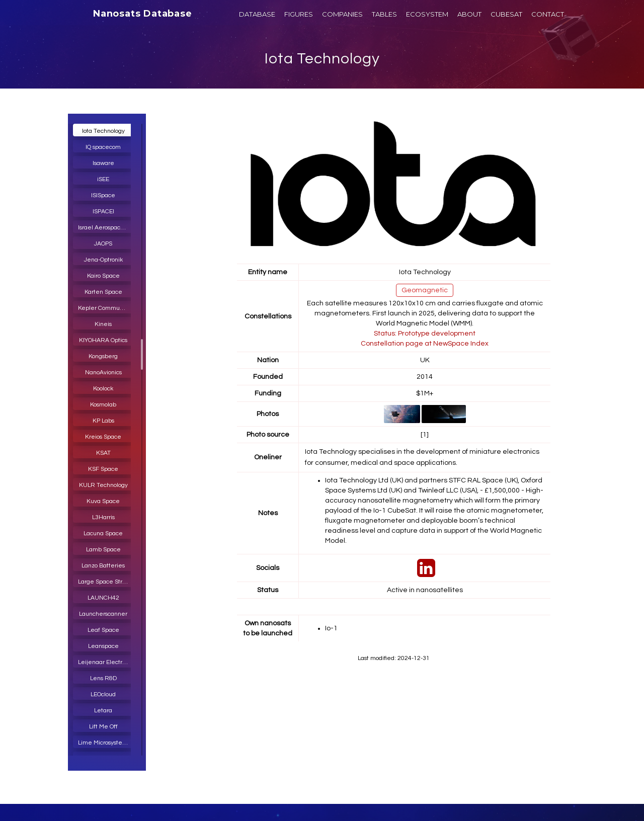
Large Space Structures (106, 582)
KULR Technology (103, 485)
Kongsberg (103, 356)
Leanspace (103, 646)
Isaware (103, 163)
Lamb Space (103, 550)
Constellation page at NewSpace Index (425, 344)
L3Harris (103, 517)
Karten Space (103, 292)
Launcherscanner (103, 614)
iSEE (103, 179)
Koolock (103, 389)
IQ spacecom (103, 147)
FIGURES (299, 14)
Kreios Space (103, 437)
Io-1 (331, 628)
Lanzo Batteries (103, 566)
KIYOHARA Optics (103, 340)
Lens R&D (103, 678)
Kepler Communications (106, 308)
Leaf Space (103, 630)
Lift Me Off (103, 727)
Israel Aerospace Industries (106, 228)
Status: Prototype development (425, 334)
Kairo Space (103, 276)
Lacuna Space (103, 533)
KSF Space (103, 469)
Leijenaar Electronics (106, 662)
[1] (425, 435)
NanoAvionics (103, 373)
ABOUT (469, 14)
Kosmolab (103, 405)
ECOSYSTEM (427, 14)
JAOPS (103, 244)
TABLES (384, 14)
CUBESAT (506, 14)
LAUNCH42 (103, 598)
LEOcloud (103, 694)
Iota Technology (322, 59)
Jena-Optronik (103, 260)
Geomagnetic (425, 290)
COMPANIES (342, 14)
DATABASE (257, 14)
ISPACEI (103, 212)
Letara (103, 711)
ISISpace (103, 195)
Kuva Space (103, 501)
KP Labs (103, 421)
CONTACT (548, 14)
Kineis (103, 324)
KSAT (103, 453)
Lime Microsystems (104, 743)
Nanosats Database (143, 14)
